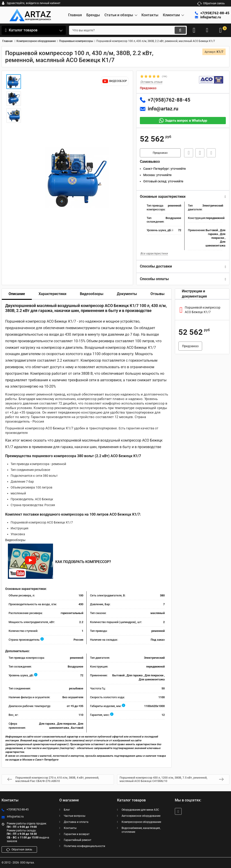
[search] (124, 30)
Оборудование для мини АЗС (140, 810)
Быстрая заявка (187, 153)
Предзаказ (160, 153)
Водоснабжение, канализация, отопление (141, 830)
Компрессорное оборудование (141, 822)
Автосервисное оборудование (141, 816)
